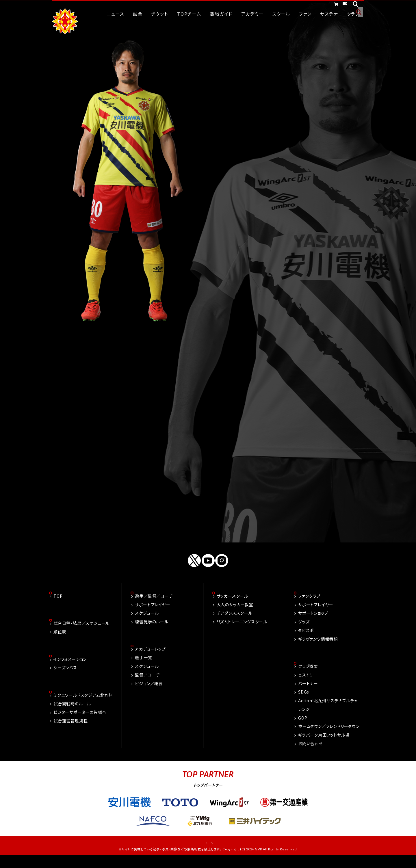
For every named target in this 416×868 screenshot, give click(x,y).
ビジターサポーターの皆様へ (80, 721)
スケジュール (147, 620)
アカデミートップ (150, 657)
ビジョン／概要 (149, 691)
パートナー (308, 691)
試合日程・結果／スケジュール (81, 631)
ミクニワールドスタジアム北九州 (83, 704)
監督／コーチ (147, 682)
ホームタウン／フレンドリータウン (329, 734)
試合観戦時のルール (72, 712)
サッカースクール (232, 603)
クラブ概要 (308, 674)
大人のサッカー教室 (235, 611)
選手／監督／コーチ (154, 603)
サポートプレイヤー (153, 611)
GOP (303, 725)
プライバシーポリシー (228, 851)
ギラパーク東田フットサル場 (324, 742)
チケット (339, 5)
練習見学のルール (152, 629)
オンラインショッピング (295, 5)
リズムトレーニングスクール (242, 629)
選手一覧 (143, 665)
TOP (58, 603)
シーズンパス (65, 676)
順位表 (60, 639)
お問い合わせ (311, 751)
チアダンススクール (235, 620)
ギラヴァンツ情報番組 (318, 646)
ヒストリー (308, 682)
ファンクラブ (309, 603)
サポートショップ (313, 620)
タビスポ (306, 637)
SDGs (304, 700)
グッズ (304, 629)
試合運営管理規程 (70, 729)
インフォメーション (70, 667)
